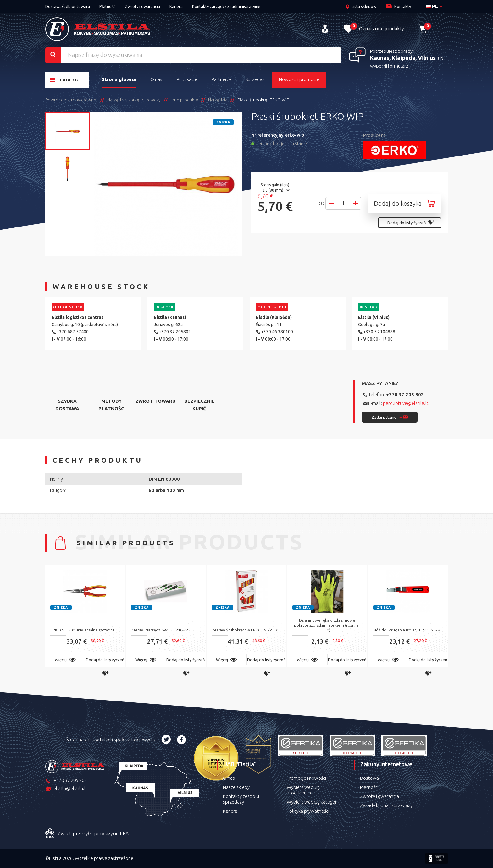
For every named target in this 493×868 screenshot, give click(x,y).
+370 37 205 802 (405, 394)
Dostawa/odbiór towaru (68, 6)
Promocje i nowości (306, 778)
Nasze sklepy (236, 787)
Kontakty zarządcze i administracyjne (226, 6)
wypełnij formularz (389, 66)
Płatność (107, 6)
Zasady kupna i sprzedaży (386, 805)
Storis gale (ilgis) (275, 185)
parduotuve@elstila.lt (406, 403)
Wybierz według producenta (303, 790)
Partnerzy (221, 79)
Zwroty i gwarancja (142, 6)
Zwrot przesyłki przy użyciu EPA (87, 834)
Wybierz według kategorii (313, 802)
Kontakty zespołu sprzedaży (241, 799)
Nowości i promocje (299, 79)
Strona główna (119, 79)
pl (432, 6)
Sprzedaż (255, 79)
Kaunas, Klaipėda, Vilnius (403, 58)
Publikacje (187, 79)
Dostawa (369, 778)
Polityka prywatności (308, 811)
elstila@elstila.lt (66, 789)
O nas (156, 79)
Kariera (176, 6)
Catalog (65, 80)
